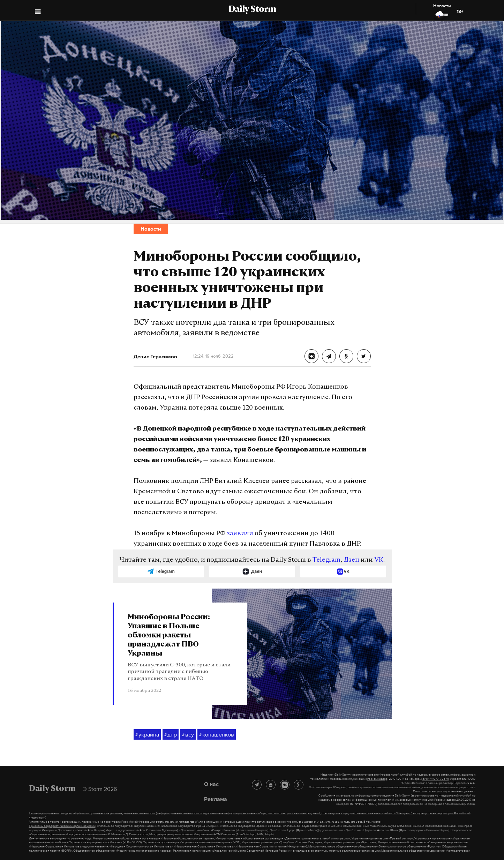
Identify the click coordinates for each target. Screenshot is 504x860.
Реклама (216, 799)
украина (147, 735)
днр (171, 735)
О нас (211, 784)
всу (188, 735)
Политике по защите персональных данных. (444, 791)
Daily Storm (252, 10)
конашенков (217, 735)
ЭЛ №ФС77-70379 (436, 779)
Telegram (326, 560)
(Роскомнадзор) (377, 779)
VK (379, 560)
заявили (240, 534)
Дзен (351, 560)
